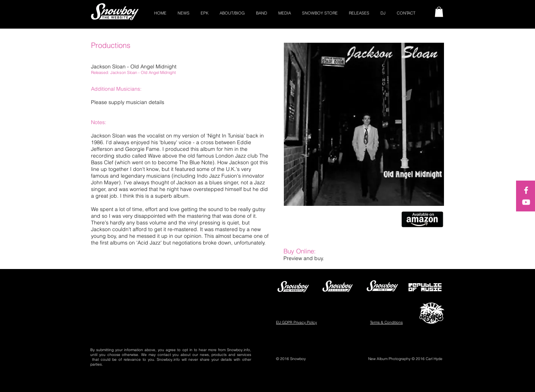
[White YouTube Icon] (526, 202)
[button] (439, 12)
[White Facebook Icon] (526, 190)
